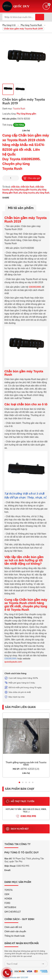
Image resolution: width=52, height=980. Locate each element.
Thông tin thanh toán (15, 936)
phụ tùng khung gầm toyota (24, 190)
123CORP (24, 977)
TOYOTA (8, 890)
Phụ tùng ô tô (9, 25)
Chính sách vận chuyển (15, 931)
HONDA (8, 899)
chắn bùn (15, 187)
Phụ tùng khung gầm (26, 114)
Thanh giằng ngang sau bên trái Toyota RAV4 (26, 764)
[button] (19, 782)
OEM (7, 894)
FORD (7, 903)
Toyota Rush (19, 109)
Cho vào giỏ (32, 178)
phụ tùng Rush (42, 193)
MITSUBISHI (10, 907)
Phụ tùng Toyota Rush (31, 25)
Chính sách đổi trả (13, 927)
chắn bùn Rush (27, 187)
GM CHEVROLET (13, 912)
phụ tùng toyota (27, 193)
